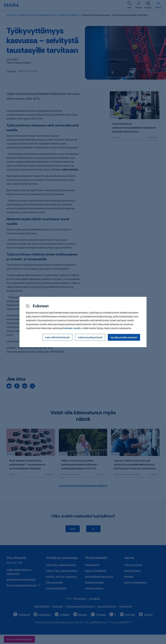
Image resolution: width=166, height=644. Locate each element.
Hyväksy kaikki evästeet (124, 337)
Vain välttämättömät (57, 337)
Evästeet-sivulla (72, 328)
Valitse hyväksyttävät (90, 337)
